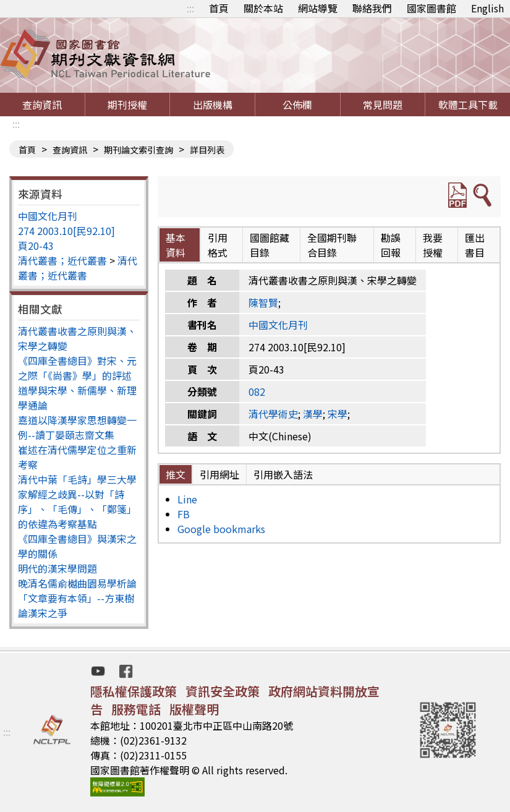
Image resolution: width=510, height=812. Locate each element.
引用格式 (218, 245)
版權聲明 (194, 709)
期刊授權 (127, 105)
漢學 (313, 414)
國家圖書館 (431, 8)
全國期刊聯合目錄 (332, 245)
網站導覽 (318, 8)
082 (257, 391)
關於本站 (263, 8)
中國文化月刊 (48, 216)
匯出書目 (475, 245)
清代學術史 (273, 414)
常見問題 (383, 105)
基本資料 (176, 245)
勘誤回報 (391, 245)
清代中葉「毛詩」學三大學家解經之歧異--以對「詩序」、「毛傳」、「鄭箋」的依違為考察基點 (77, 502)
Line (187, 499)
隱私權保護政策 (134, 691)
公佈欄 (297, 105)
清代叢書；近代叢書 (62, 260)
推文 (176, 474)
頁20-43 (36, 246)
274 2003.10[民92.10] (66, 231)
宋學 (338, 414)
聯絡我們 (372, 8)
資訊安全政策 (223, 691)
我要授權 (433, 245)
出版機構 (213, 105)
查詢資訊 (42, 105)
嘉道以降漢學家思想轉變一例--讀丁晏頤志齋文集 (77, 427)
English (487, 8)
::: (190, 8)
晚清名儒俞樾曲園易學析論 (77, 583)
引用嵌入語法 (283, 474)
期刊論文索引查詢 (138, 150)
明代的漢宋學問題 (57, 568)
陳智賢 (263, 302)
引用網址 (219, 474)
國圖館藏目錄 (270, 245)
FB (184, 514)
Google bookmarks (221, 529)
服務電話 (136, 709)
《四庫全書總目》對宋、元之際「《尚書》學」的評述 (77, 368)
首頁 (219, 8)
